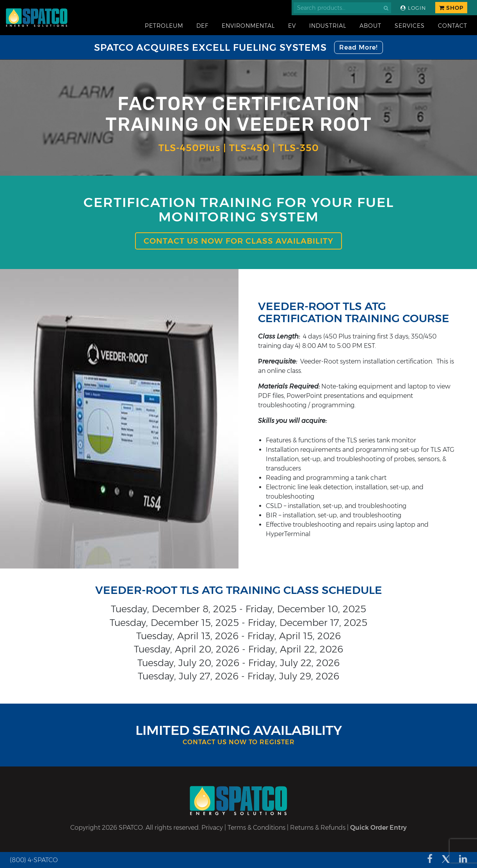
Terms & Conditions (256, 828)
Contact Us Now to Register (239, 742)
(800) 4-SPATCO (34, 860)
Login (413, 8)
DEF (202, 26)
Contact (453, 26)
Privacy (212, 828)
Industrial (328, 26)
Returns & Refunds (318, 828)
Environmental (248, 26)
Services (410, 26)
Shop (451, 8)
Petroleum (164, 26)
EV (292, 26)
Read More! (359, 47)
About (370, 26)
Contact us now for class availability (238, 241)
